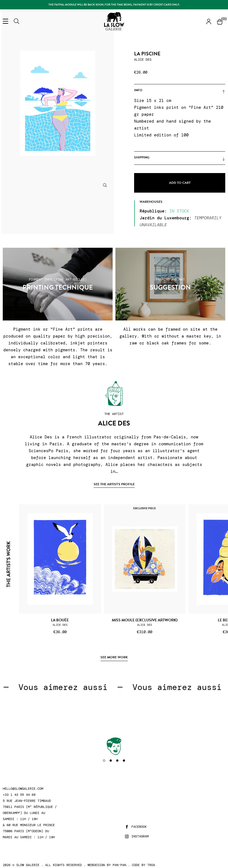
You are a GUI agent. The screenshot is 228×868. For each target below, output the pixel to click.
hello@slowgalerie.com (23, 789)
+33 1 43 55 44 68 (19, 795)
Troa (151, 865)
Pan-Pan (119, 865)
